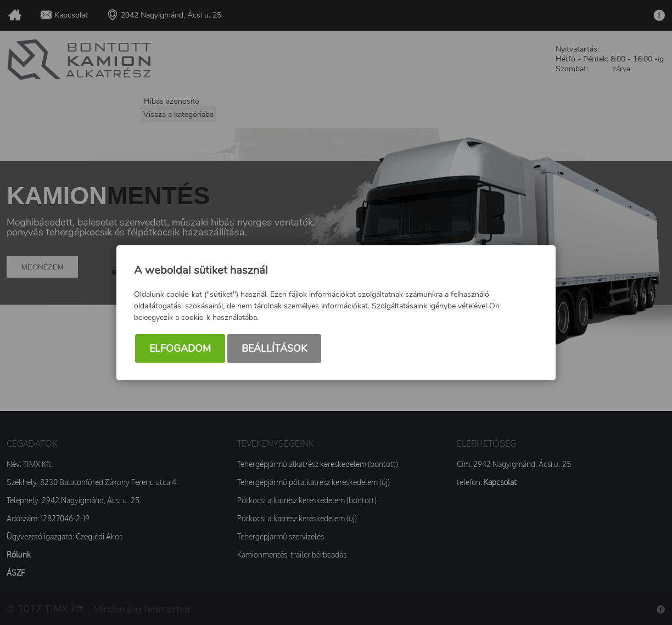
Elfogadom (180, 348)
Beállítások (274, 348)
